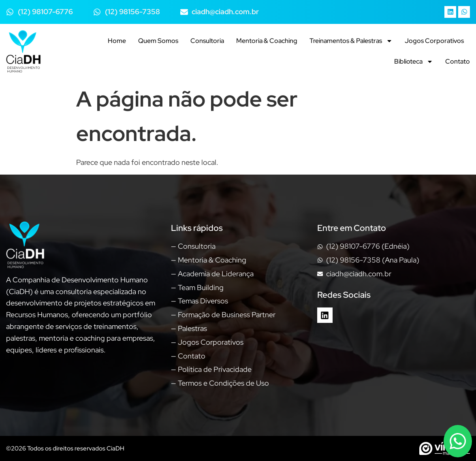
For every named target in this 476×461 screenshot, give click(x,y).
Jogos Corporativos (434, 41)
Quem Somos (158, 41)
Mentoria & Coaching (267, 41)
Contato (458, 61)
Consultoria (207, 41)
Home (117, 41)
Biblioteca (414, 62)
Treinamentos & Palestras (351, 41)
